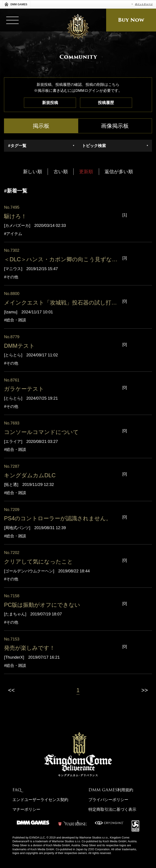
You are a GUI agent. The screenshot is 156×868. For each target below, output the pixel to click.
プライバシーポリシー (108, 800)
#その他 (11, 277)
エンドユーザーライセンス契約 (40, 800)
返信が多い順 (119, 172)
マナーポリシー (26, 809)
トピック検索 (94, 146)
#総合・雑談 (15, 320)
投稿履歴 (106, 103)
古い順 (61, 172)
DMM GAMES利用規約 (111, 790)
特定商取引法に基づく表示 (112, 809)
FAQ (17, 790)
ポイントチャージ (144, 4)
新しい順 (33, 172)
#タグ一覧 (17, 146)
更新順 (86, 172)
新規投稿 (50, 103)
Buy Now (131, 20)
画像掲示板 (115, 126)
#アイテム (13, 234)
